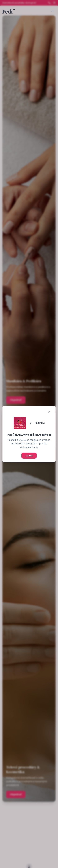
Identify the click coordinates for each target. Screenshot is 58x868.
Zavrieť (29, 456)
